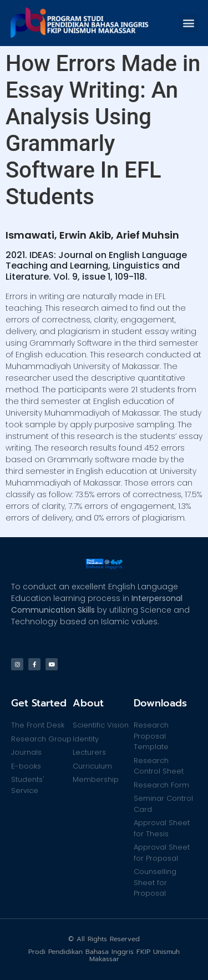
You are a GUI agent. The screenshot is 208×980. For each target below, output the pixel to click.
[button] (188, 23)
